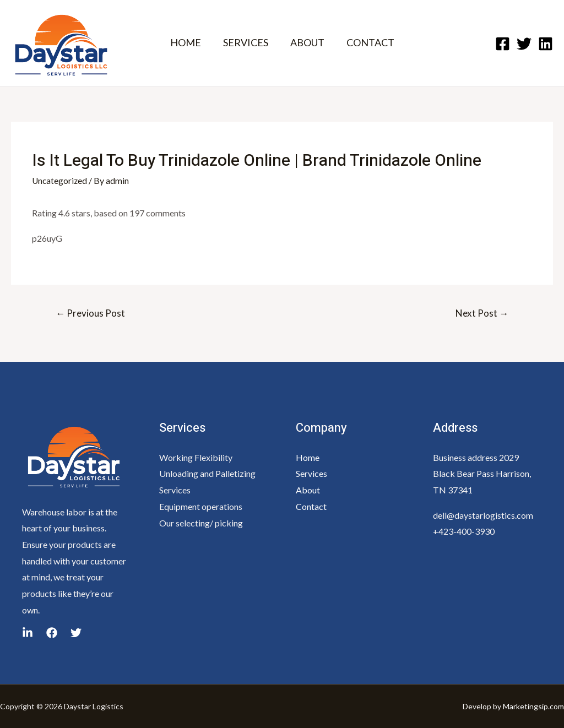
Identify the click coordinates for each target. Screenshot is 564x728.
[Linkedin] (546, 44)
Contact (311, 506)
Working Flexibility (196, 457)
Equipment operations (201, 506)
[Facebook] (503, 44)
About (308, 490)
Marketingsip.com (533, 706)
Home (308, 457)
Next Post (482, 313)
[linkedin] (76, 633)
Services (311, 473)
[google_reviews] (28, 633)
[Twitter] (524, 44)
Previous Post (90, 313)
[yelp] (52, 633)
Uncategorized (60, 180)
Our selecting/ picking (201, 522)
